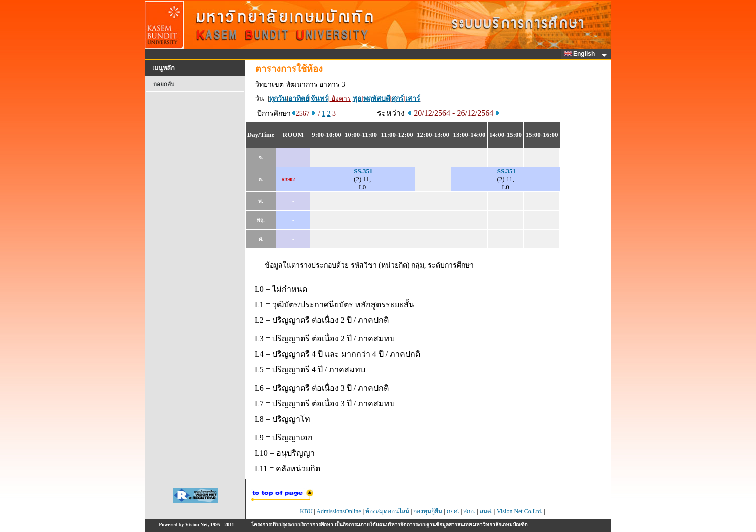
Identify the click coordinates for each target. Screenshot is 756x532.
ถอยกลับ (164, 84)
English (581, 54)
